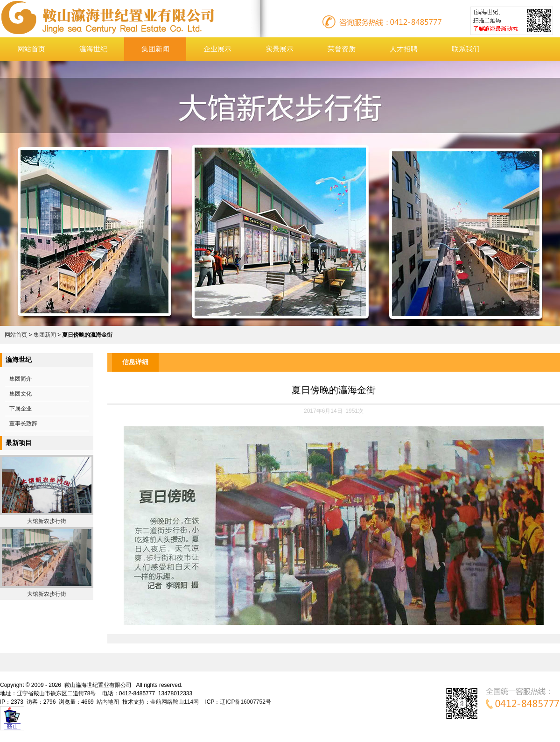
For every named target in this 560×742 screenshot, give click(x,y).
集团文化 (21, 394)
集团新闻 (155, 49)
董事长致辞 (23, 424)
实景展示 (280, 49)
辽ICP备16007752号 (245, 702)
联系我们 (466, 49)
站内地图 (108, 702)
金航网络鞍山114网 (175, 702)
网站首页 (31, 49)
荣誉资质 (342, 49)
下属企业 (21, 409)
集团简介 (21, 379)
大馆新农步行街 (47, 521)
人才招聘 (404, 49)
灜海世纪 (93, 49)
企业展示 (217, 49)
